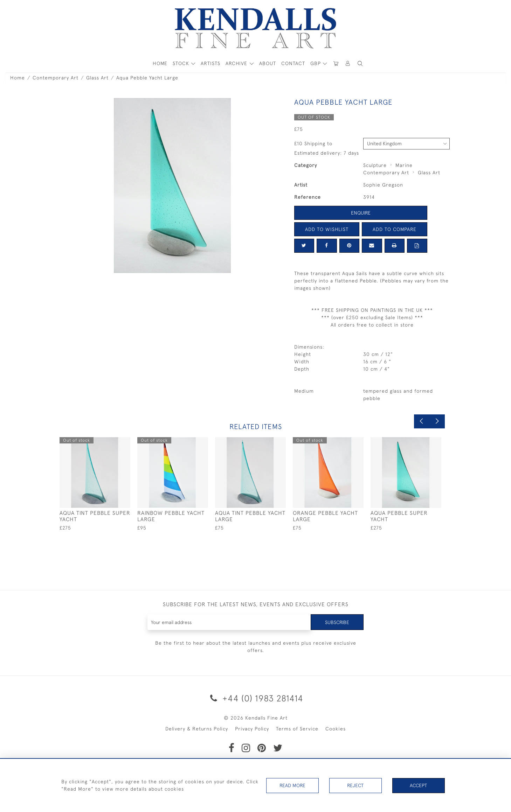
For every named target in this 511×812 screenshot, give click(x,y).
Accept (418, 785)
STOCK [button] (182, 63)
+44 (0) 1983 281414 (255, 698)
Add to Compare (394, 229)
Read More (292, 785)
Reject (355, 785)
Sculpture (375, 165)
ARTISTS (210, 63)
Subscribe (337, 622)
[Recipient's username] (229, 622)
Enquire (361, 213)
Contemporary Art (56, 78)
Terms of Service (297, 729)
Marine (404, 165)
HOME (160, 63)
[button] (360, 64)
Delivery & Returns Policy (197, 729)
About (268, 63)
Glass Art (97, 78)
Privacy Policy (252, 729)
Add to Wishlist (327, 229)
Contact (293, 63)
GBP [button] (316, 63)
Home (18, 78)
